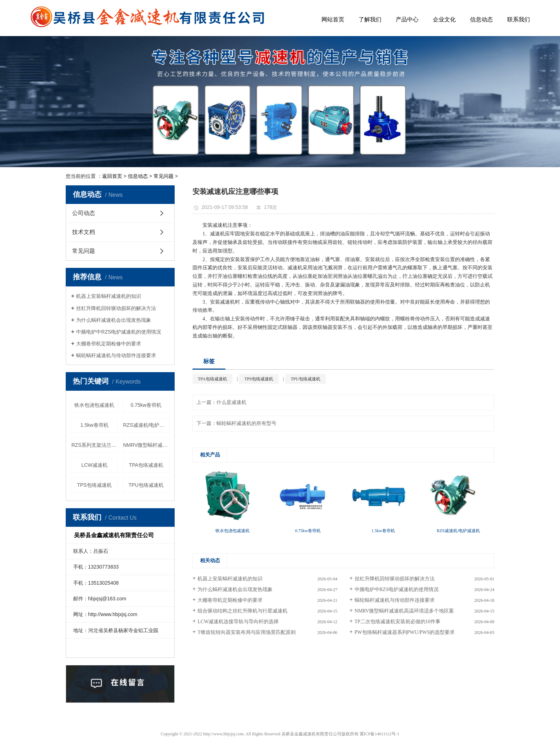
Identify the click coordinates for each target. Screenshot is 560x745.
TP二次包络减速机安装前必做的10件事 (397, 622)
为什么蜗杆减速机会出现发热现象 (114, 320)
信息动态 (481, 19)
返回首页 (112, 176)
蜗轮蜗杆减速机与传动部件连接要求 (116, 355)
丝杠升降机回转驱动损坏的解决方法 (116, 308)
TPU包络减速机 (146, 485)
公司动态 (84, 213)
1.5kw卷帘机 (94, 425)
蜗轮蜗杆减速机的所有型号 (246, 423)
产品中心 (407, 19)
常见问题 (164, 176)
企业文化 (444, 19)
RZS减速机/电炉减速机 (146, 425)
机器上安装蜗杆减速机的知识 (109, 296)
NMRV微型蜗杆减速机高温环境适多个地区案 (404, 611)
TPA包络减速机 (146, 465)
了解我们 (370, 19)
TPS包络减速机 (94, 485)
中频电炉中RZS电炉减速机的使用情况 (119, 332)
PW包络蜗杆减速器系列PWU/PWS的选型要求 (405, 632)
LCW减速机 (94, 465)
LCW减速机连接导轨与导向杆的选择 (238, 622)
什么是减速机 (231, 402)
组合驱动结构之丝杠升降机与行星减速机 (242, 611)
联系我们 (519, 19)
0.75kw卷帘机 (146, 405)
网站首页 (333, 19)
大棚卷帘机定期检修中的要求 (109, 344)
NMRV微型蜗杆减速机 (146, 445)
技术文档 (84, 232)
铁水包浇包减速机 (94, 405)
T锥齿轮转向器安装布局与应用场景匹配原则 (247, 632)
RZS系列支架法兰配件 (95, 445)
